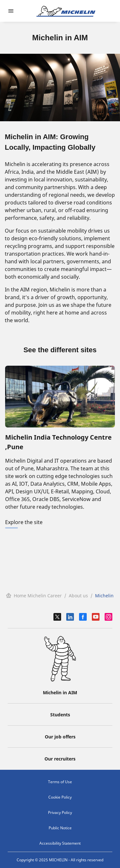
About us (78, 596)
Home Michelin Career (34, 596)
